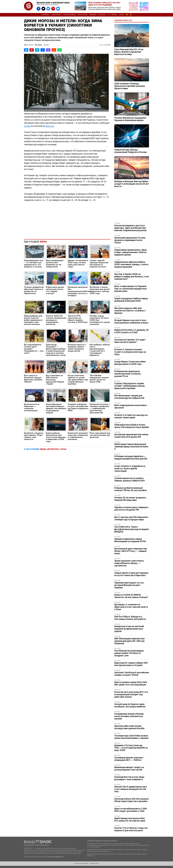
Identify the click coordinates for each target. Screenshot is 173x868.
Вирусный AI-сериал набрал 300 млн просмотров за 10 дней (131, 664)
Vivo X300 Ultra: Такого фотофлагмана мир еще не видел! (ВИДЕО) (132, 529)
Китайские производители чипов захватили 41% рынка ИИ (131, 436)
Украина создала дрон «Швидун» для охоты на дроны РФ (131, 509)
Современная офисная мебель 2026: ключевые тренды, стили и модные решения (131, 264)
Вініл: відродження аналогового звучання (131, 407)
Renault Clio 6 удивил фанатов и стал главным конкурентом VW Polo (131, 789)
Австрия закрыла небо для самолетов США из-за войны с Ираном (130, 311)
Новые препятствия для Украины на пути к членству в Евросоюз (131, 574)
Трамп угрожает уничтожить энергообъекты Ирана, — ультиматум (129, 563)
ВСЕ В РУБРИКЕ (46, 449)
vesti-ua (50, 126)
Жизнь (114, 15)
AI (109, 15)
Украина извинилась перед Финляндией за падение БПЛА (130, 540)
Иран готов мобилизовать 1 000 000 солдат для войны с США (131, 810)
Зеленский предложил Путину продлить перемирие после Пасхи (130, 240)
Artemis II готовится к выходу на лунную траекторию (131, 416)
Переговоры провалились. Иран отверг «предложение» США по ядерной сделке (131, 252)
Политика (46, 15)
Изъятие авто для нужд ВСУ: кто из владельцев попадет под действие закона (131, 694)
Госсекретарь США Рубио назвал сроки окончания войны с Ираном (131, 737)
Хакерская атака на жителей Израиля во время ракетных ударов (129, 629)
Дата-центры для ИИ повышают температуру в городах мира (131, 518)
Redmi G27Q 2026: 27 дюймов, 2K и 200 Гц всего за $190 (131, 331)
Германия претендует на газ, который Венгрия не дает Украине (129, 585)
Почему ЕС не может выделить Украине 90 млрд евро (130, 499)
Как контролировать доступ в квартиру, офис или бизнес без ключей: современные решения (130, 228)
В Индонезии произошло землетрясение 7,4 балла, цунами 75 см (128, 374)
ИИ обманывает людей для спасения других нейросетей (129, 397)
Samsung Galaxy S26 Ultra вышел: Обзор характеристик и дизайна (132, 800)
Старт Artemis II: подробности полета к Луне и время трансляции (130, 469)
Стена (27, 126)
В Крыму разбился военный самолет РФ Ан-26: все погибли (130, 489)
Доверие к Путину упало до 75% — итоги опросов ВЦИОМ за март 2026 (131, 748)
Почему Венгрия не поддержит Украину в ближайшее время (130, 119)
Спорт (121, 15)
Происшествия (69, 15)
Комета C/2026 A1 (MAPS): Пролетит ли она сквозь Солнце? (131, 596)
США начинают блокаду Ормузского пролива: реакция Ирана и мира (130, 86)
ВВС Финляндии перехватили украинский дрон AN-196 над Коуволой (129, 641)
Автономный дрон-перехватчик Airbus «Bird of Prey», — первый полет (131, 551)
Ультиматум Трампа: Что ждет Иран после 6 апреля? (130, 341)
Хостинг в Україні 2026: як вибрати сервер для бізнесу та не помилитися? (131, 277)
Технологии (82, 15)
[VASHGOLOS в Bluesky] (58, 9)
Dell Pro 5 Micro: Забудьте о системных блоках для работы (130, 618)
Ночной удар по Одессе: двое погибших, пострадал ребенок (130, 705)
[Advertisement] (67, 219)
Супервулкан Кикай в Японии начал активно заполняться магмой (129, 716)
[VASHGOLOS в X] (43, 9)
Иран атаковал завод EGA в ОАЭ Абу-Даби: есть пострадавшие (131, 683)
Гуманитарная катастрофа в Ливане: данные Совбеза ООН (130, 479)
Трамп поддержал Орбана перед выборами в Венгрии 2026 (131, 300)
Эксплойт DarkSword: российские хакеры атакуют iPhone (132, 674)
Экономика (56, 15)
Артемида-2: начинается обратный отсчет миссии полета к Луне (131, 607)
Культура (102, 15)
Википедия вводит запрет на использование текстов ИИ (129, 769)
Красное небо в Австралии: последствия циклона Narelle (129, 727)
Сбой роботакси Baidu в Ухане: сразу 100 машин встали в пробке (132, 426)
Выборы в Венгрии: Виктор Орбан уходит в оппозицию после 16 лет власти (132, 184)
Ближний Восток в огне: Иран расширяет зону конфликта (129, 778)
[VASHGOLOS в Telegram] (48, 9)
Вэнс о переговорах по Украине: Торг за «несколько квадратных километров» (131, 289)
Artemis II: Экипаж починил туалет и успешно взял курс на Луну (130, 352)
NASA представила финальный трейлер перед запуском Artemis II (131, 447)
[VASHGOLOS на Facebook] (39, 9)
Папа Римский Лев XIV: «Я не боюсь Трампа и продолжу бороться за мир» (129, 52)
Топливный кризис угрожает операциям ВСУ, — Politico (129, 759)
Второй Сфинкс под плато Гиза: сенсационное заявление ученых (131, 322)
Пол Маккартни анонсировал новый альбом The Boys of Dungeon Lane (129, 653)
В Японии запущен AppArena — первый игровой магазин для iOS (131, 458)
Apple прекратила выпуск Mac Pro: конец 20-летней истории (130, 820)
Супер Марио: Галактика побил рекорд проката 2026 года (130, 363)
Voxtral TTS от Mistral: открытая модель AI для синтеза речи (131, 829)
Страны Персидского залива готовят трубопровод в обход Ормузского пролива (129, 386)
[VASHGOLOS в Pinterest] (53, 9)
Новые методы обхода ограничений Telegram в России (130, 151)
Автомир (93, 15)
